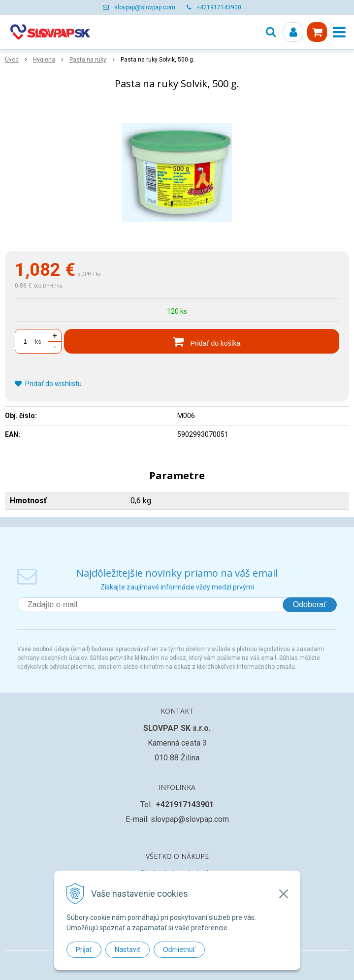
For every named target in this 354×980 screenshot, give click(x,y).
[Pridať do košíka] (202, 341)
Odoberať (310, 604)
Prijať (84, 949)
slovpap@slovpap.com (145, 7)
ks (38, 342)
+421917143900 (219, 7)
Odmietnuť (179, 949)
